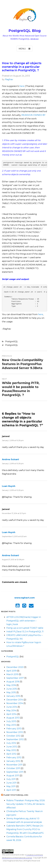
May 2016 (11, 685)
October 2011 (13, 768)
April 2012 (11, 754)
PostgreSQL (12, 341)
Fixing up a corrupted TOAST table (25, 628)
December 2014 (15, 700)
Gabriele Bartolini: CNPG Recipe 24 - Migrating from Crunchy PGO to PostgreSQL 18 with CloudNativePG (25, 829)
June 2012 (12, 747)
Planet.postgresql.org (16, 795)
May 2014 (11, 711)
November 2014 (15, 703)
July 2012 (11, 743)
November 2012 (15, 732)
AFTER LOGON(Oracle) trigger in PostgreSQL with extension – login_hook (24, 621)
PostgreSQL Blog (25, 31)
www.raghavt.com (25, 598)
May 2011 (11, 786)
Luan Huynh (9, 486)
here (22, 86)
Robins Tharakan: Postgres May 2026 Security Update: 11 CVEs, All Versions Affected (26, 804)
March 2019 (12, 674)
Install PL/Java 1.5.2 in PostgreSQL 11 (25, 632)
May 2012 (11, 750)
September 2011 (15, 772)
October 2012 (14, 736)
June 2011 (11, 783)
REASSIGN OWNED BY (33, 115)
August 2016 (13, 682)
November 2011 (14, 765)
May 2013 (11, 725)
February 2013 (14, 729)
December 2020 (15, 667)
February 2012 (14, 757)
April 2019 (11, 671)
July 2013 (11, 721)
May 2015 (11, 692)
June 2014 (12, 707)
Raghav (9, 79)
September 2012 (15, 739)
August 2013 (13, 718)
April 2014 (11, 714)
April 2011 (11, 790)
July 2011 (11, 779)
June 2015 (12, 689)
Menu (22, 49)
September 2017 (15, 678)
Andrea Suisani (10, 459)
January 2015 (13, 696)
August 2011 (13, 776)
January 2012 (13, 761)
